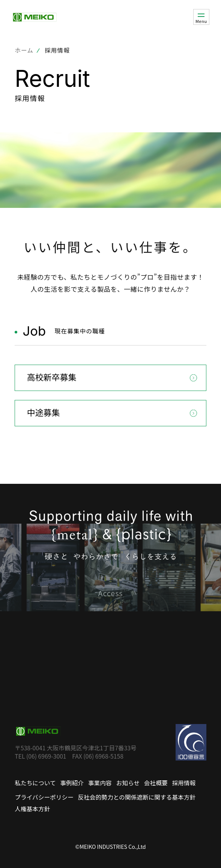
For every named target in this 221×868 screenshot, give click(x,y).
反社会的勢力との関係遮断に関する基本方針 (137, 797)
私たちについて (35, 783)
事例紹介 (72, 783)
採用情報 (184, 783)
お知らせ (128, 783)
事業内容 (100, 783)
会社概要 (156, 783)
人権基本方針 (32, 809)
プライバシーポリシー (44, 797)
